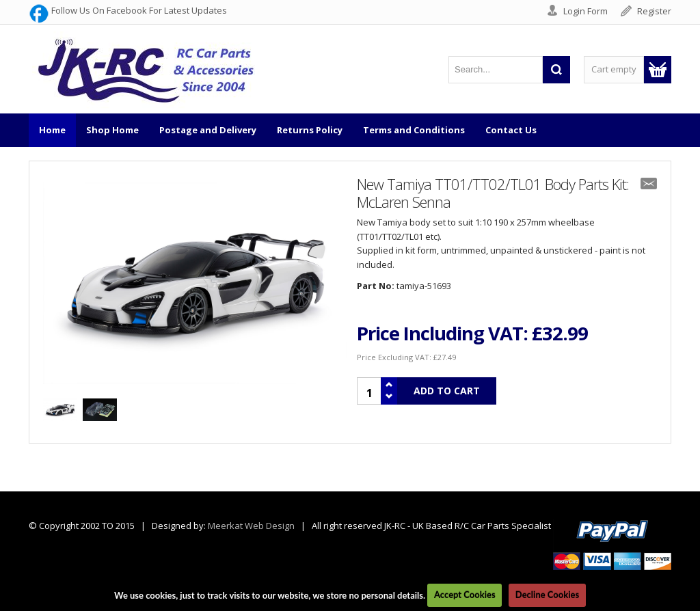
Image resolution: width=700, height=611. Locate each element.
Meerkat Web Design (251, 526)
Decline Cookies (547, 595)
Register (654, 11)
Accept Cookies (465, 595)
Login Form (585, 11)
